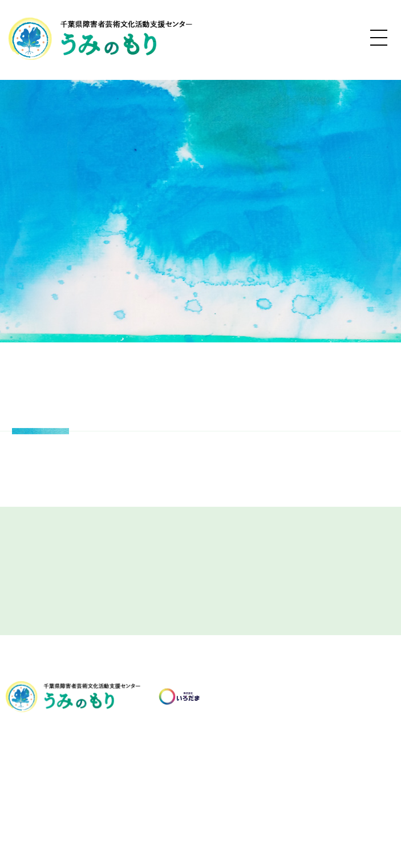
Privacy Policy (296, 835)
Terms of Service (353, 835)
